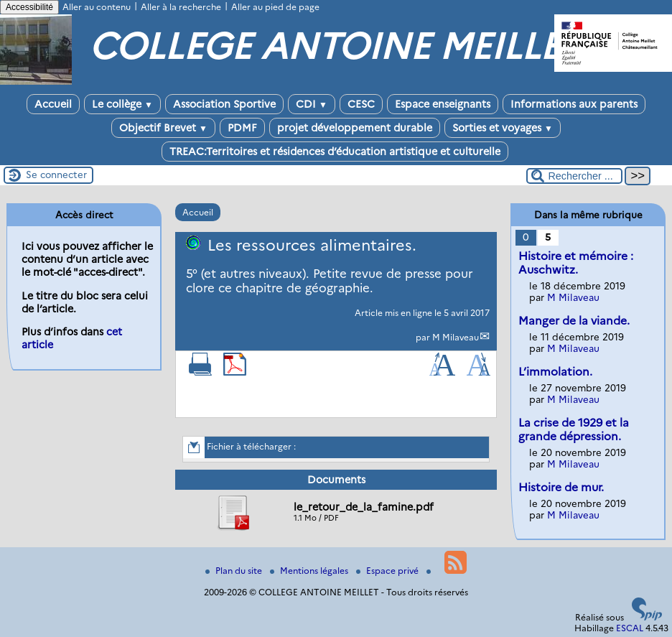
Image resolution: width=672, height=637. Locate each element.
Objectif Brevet (163, 128)
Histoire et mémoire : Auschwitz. (576, 263)
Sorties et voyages (503, 128)
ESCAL (630, 628)
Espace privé (388, 571)
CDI (312, 104)
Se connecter (56, 175)
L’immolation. (555, 372)
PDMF (242, 128)
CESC (361, 104)
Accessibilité (29, 7)
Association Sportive (224, 104)
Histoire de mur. (561, 487)
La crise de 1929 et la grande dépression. (574, 429)
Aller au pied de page (275, 7)
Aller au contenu (97, 7)
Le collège (122, 104)
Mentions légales (310, 571)
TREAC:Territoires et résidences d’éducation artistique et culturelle (335, 152)
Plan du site (235, 571)
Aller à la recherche (181, 7)
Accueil (53, 104)
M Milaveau (456, 337)
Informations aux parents (574, 104)
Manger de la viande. (574, 321)
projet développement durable (355, 128)
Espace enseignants (443, 104)
